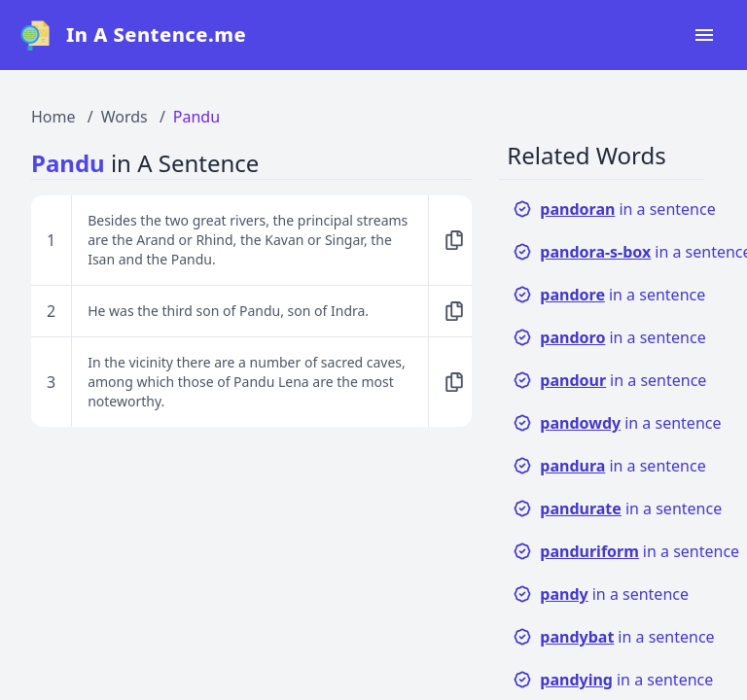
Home (53, 117)
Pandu (196, 117)
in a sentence (614, 209)
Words (124, 117)
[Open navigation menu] (704, 35)
